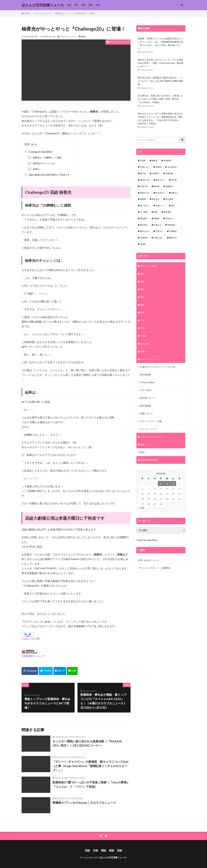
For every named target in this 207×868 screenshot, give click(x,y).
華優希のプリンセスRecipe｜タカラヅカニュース (84, 803)
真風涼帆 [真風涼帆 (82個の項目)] (169, 173)
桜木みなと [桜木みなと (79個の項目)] (160, 180)
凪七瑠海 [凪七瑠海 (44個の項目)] (169, 199)
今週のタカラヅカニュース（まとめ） (158, 367)
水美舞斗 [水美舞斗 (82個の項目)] (156, 173)
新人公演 (144, 344)
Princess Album (148, 382)
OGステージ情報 (148, 266)
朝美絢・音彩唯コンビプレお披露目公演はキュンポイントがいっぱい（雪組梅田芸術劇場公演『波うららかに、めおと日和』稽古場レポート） (160, 43)
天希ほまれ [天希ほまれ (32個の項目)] (158, 238)
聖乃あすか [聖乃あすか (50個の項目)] (160, 193)
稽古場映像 (146, 375)
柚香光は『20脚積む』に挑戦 (44, 158)
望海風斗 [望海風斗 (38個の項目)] (144, 218)
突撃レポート (147, 413)
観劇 (142, 444)
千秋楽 (143, 336)
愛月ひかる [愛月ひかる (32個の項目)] (145, 231)
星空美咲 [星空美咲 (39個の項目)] (167, 212)
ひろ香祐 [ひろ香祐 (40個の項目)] (144, 212)
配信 (142, 452)
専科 (142, 312)
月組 (76, 5)
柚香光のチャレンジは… (42, 163)
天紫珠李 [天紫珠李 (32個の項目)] (144, 238)
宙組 (98, 5)
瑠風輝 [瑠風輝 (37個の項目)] (157, 218)
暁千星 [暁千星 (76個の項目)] (174, 180)
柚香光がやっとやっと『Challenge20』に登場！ (75, 13)
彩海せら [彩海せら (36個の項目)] (169, 218)
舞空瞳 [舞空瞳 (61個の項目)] (157, 186)
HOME (27, 13)
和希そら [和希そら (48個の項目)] (175, 193)
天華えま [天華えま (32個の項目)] (159, 231)
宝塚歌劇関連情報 (149, 460)
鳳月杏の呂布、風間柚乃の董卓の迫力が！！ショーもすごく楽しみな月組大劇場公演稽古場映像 (160, 81)
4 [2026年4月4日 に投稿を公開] (173, 483)
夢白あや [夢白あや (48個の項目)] (156, 199)
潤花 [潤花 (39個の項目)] (156, 212)
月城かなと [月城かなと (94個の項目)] (145, 167)
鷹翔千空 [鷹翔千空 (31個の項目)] (173, 238)
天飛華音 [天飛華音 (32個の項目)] (173, 231)
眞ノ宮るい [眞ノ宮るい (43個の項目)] (145, 206)
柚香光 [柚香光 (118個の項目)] (155, 161)
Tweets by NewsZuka (147, 540)
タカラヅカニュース (42, 13)
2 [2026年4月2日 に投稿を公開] (161, 483)
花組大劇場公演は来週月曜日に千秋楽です (47, 175)
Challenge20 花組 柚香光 (38, 152)
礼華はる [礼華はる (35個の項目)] (158, 225)
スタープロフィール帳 (151, 421)
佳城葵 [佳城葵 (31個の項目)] (143, 244)
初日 (142, 328)
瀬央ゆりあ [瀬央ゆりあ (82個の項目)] (145, 180)
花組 (69, 5)
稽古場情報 (146, 406)
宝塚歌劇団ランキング (33, 656)
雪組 (83, 5)
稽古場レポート (148, 398)
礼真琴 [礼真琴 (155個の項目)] (143, 161)
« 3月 (142, 508)
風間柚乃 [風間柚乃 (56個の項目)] (169, 186)
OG (142, 320)
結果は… (34, 169)
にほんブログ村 (31, 639)
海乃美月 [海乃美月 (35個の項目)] (144, 225)
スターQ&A (146, 390)
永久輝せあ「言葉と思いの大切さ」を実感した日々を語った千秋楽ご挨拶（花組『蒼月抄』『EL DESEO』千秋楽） (160, 99)
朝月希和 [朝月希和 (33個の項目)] (171, 225)
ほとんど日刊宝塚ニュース (43, 5)
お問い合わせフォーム (148, 560)
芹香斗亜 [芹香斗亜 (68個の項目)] (144, 186)
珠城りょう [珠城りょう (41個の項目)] (160, 206)
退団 (142, 351)
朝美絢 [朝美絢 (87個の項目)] (158, 167)
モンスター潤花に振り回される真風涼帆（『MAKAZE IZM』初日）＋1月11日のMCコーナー (87, 743)
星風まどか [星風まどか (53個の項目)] (145, 193)
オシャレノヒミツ (149, 429)
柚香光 (83, 37)
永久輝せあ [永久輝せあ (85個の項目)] (172, 167)
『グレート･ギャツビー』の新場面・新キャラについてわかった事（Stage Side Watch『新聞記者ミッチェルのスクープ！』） (91, 766)
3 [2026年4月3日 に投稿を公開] (167, 483)
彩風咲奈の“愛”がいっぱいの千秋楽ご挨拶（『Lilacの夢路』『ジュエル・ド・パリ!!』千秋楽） (91, 784)
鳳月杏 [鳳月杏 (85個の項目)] (143, 173)
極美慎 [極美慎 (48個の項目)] (143, 199)
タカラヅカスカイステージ (153, 437)
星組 (91, 5)
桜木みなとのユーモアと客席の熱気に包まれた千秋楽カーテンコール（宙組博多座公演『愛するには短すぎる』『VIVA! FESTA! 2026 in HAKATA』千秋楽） (160, 118)
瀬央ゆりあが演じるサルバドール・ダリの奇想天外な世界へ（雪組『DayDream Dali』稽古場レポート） (160, 63)
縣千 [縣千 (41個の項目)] (173, 206)
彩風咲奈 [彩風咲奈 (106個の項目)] (167, 161)
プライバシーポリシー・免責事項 (154, 568)
